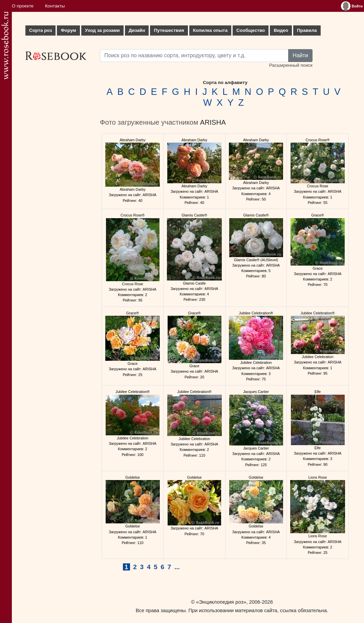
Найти (300, 55)
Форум (68, 30)
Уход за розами (102, 30)
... (177, 567)
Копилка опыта (210, 30)
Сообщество (251, 30)
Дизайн (137, 30)
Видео (281, 30)
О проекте (23, 6)
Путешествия (169, 30)
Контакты (55, 6)
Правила (307, 30)
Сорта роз (40, 30)
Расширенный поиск (291, 65)
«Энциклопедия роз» (221, 602)
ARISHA (213, 122)
